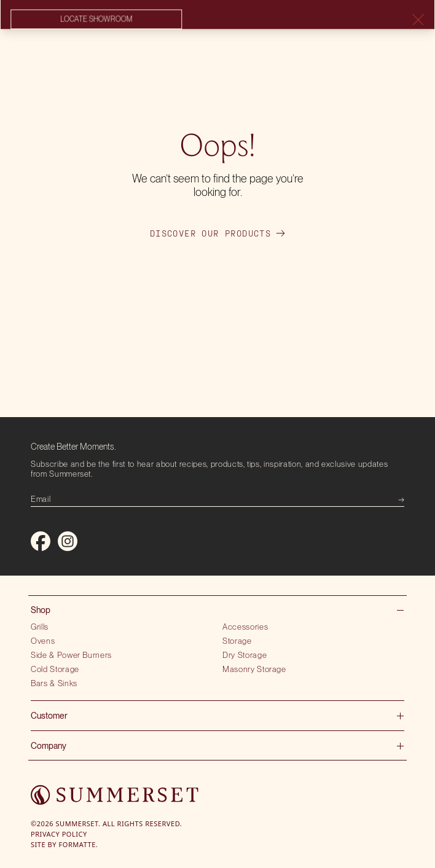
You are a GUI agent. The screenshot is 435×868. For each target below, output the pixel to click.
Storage (237, 641)
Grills (40, 627)
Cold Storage (55, 669)
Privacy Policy (59, 834)
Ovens (43, 641)
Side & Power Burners (71, 655)
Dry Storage (245, 655)
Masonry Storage (254, 669)
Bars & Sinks (54, 683)
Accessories (245, 627)
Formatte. (79, 844)
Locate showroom (96, 20)
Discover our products (217, 233)
